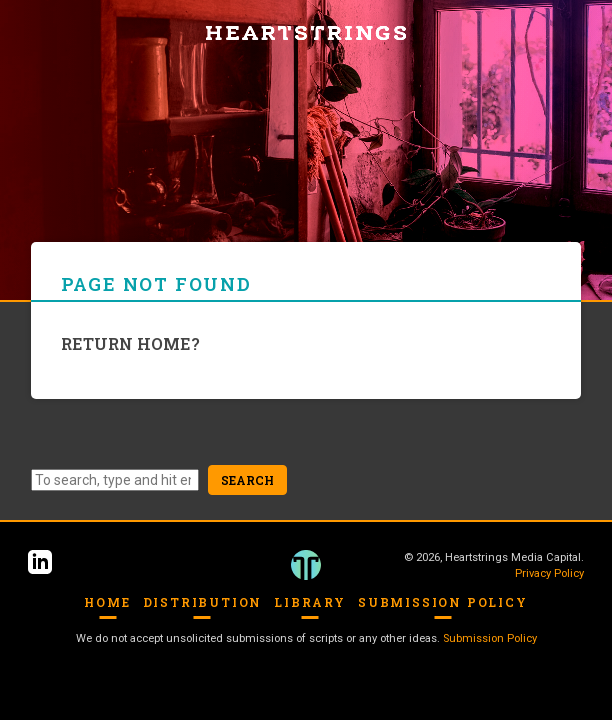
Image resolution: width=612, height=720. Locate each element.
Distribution (203, 602)
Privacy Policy (549, 573)
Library (310, 602)
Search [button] (247, 480)
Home (107, 602)
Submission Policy (443, 602)
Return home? (130, 343)
